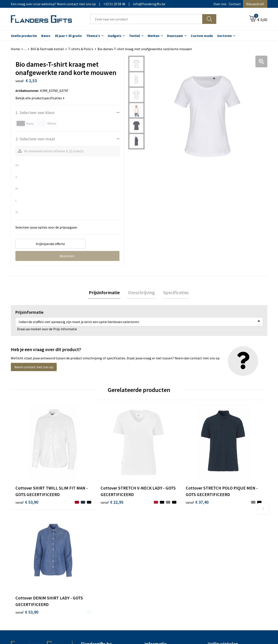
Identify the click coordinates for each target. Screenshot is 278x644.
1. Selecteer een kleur (35, 112)
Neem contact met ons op (34, 368)
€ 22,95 (91, 488)
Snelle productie (24, 36)
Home (15, 49)
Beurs (46, 36)
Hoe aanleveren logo (160, 555)
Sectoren (224, 36)
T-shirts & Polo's (81, 49)
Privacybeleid (218, 542)
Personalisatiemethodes (163, 549)
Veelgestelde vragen (96, 542)
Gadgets (115, 36)
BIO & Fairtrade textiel (47, 49)
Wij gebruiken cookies (224, 535)
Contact (235, 4)
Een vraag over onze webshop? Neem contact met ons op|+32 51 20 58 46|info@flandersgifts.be (88, 4)
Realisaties (153, 529)
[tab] (106, 293)
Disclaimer (216, 549)
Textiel (135, 36)
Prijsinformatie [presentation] (106, 293)
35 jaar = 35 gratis (68, 36)
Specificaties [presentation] (174, 293)
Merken (154, 36)
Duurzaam (175, 36)
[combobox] (146, 19)
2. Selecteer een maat (35, 139)
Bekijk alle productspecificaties (40, 98)
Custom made (202, 36)
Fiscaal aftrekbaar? (158, 542)
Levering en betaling (160, 535)
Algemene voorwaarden (225, 529)
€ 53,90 (27, 488)
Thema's (93, 36)
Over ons (220, 4)
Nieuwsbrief (255, 4)
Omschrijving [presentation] (141, 293)
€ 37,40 (155, 488)
